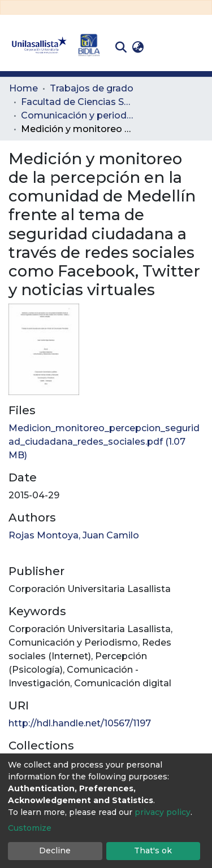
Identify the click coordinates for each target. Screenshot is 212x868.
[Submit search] (121, 47)
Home (23, 88)
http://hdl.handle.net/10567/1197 (80, 723)
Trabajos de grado (92, 88)
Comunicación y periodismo (77, 115)
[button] (138, 47)
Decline (55, 851)
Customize (30, 828)
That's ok (153, 851)
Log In (164, 47)
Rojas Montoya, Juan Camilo (74, 535)
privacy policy (163, 812)
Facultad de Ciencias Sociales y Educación (77, 102)
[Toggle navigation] (195, 47)
